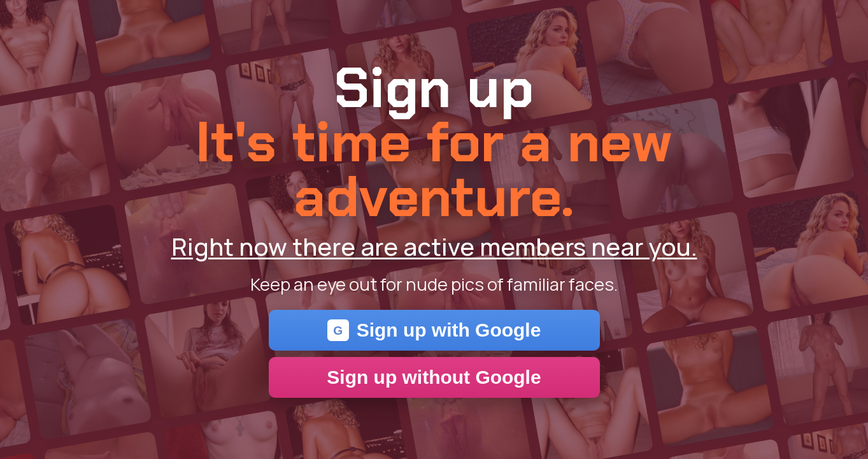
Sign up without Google (434, 377)
